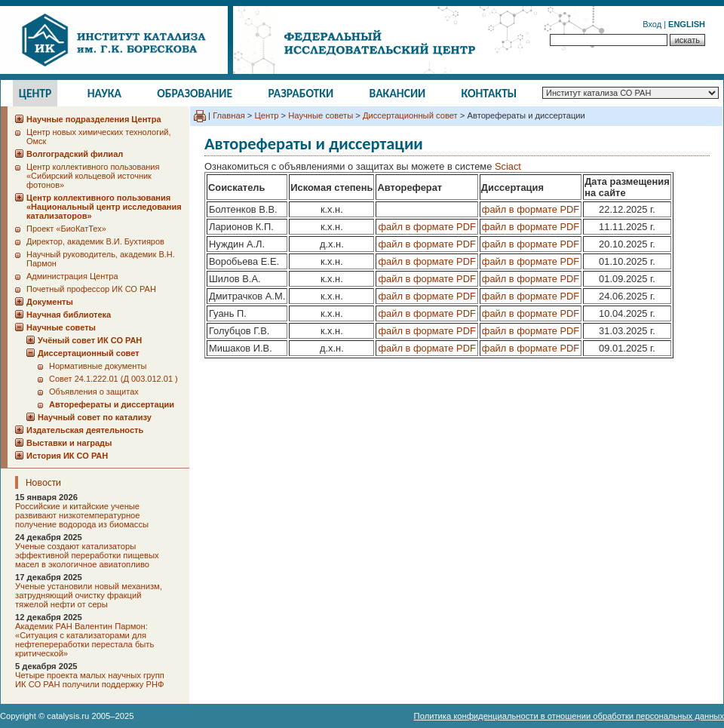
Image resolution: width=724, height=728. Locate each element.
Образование (195, 93)
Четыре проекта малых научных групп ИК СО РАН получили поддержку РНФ (90, 680)
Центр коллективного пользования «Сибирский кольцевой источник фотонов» (93, 176)
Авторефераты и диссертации (112, 404)
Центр (35, 93)
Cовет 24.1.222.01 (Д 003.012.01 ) (114, 379)
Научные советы (321, 115)
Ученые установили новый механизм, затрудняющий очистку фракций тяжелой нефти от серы (89, 595)
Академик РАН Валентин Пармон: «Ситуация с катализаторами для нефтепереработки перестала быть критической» (84, 640)
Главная (229, 115)
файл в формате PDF (531, 209)
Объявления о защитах (94, 392)
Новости (43, 482)
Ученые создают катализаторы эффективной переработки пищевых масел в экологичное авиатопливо (87, 555)
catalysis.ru (68, 716)
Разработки (301, 93)
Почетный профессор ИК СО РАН (91, 289)
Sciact (508, 166)
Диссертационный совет (410, 115)
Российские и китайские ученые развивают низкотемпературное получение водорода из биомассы (82, 515)
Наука (104, 93)
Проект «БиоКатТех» (66, 229)
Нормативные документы (98, 366)
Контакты (489, 93)
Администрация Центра (72, 276)
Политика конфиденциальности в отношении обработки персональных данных (569, 716)
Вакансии (398, 93)
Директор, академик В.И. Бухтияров (95, 241)
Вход (652, 24)
